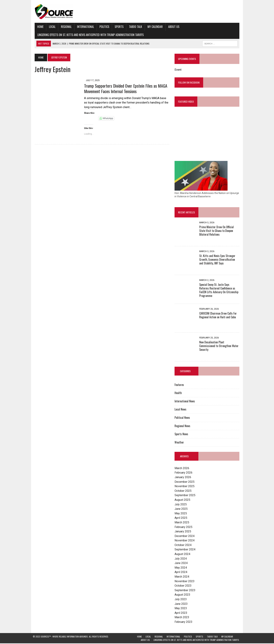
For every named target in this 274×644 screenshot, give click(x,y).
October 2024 (184, 546)
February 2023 (184, 623)
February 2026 (184, 473)
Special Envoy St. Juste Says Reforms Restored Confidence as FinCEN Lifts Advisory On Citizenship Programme (220, 289)
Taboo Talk (134, 27)
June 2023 (182, 604)
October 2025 (184, 491)
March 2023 (183, 618)
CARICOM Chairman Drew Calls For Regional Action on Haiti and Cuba (219, 316)
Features (180, 385)
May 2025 (181, 514)
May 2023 (181, 609)
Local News (181, 410)
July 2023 (181, 600)
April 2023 (182, 613)
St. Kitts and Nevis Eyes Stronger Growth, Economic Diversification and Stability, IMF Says (220, 260)
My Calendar (153, 27)
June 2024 (182, 564)
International (84, 27)
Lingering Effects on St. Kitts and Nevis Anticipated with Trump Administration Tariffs (89, 35)
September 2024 (186, 550)
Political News (183, 418)
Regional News (183, 426)
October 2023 (184, 586)
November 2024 (185, 541)
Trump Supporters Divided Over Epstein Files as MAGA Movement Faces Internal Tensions (124, 88)
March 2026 (183, 469)
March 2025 (183, 523)
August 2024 (183, 555)
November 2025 (185, 487)
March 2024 (183, 577)
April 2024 (182, 573)
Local (50, 27)
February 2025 (184, 528)
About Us (172, 27)
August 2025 (183, 500)
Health (179, 394)
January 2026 (184, 478)
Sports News (182, 435)
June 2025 (182, 509)
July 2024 (181, 559)
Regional (64, 27)
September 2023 (186, 591)
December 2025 (185, 482)
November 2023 (185, 582)
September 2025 (186, 496)
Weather (180, 443)
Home (39, 27)
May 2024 (181, 568)
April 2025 (182, 519)
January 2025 (184, 532)
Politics (103, 27)
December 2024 (185, 537)
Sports (117, 27)
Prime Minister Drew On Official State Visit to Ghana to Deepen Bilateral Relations (221, 231)
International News (185, 402)
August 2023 (183, 595)
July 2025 (181, 505)
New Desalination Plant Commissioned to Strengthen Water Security (220, 347)
